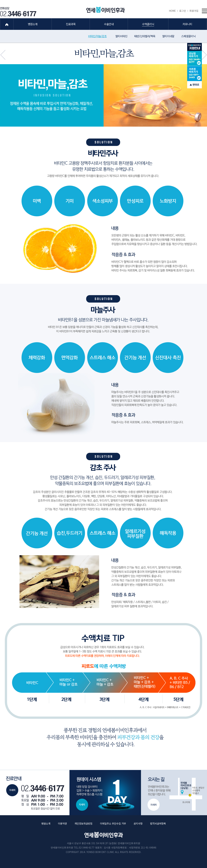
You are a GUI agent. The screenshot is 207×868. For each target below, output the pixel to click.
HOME (173, 11)
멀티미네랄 (168, 36)
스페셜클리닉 (188, 36)
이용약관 (62, 823)
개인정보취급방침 (83, 823)
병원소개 (46, 823)
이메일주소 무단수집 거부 (113, 823)
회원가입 (194, 11)
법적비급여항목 (158, 823)
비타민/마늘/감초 (97, 36)
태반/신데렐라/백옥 (145, 36)
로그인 (183, 11)
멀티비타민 (121, 36)
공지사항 (138, 823)
